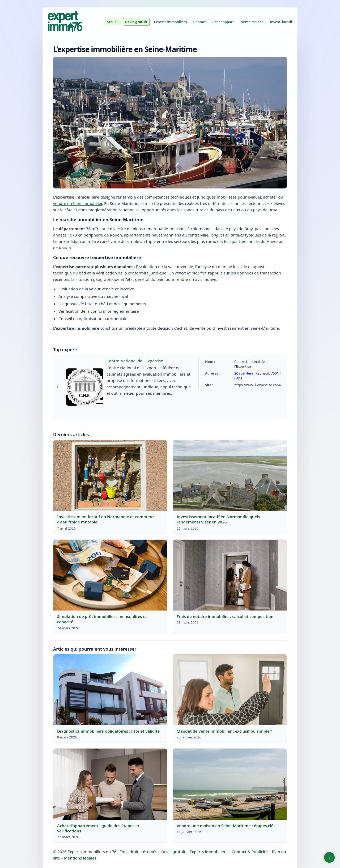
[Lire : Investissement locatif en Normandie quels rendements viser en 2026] (230, 475)
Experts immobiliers (171, 22)
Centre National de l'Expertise (135, 361)
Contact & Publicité (250, 852)
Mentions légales (80, 858)
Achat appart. (224, 22)
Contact (199, 22)
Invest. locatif (281, 22)
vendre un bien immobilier (78, 203)
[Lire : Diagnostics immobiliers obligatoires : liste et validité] (110, 690)
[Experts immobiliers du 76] (65, 22)
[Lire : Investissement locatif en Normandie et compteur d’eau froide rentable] (110, 475)
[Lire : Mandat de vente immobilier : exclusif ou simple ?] (230, 690)
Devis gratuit (136, 22)
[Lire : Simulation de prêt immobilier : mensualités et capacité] (110, 575)
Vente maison (252, 22)
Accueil (112, 22)
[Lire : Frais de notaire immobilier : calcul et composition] (230, 575)
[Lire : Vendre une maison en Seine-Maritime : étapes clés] (230, 784)
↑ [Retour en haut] (330, 857)
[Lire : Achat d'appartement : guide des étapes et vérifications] (110, 784)
